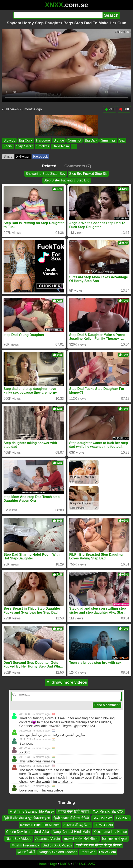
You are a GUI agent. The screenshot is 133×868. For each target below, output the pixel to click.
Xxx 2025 (122, 818)
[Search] (58, 15)
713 (110, 109)
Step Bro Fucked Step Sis (88, 174)
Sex (122, 140)
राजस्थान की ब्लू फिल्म (77, 825)
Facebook (41, 156)
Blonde (59, 140)
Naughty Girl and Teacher (58, 852)
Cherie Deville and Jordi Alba (27, 832)
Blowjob (9, 140)
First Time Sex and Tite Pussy (32, 811)
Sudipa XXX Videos (57, 845)
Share (8, 156)
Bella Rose (61, 146)
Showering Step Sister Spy (46, 174)
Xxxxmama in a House (110, 832)
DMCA (65, 864)
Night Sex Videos (18, 839)
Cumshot (75, 140)
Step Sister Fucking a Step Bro (66, 180)
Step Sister (24, 146)
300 (124, 109)
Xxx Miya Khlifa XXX (108, 811)
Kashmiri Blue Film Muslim (40, 825)
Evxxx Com (107, 852)
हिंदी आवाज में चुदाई (115, 839)
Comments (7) (78, 166)
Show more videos (66, 682)
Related (49, 166)
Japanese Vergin (47, 839)
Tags (53, 864)
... (74, 146)
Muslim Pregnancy (25, 845)
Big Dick (91, 140)
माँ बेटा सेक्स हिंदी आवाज (73, 811)
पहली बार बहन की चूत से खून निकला (98, 845)
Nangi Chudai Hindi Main (71, 832)
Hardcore (43, 140)
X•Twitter (23, 156)
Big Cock (26, 140)
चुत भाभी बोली (26, 852)
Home (42, 864)
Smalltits (43, 146)
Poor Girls (88, 852)
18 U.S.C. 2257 (84, 864)
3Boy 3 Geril (104, 825)
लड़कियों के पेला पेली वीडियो (81, 839)
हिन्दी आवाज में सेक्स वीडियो (71, 818)
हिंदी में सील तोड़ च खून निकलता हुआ (27, 818)
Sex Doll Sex (102, 818)
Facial (8, 146)
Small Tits (108, 140)
